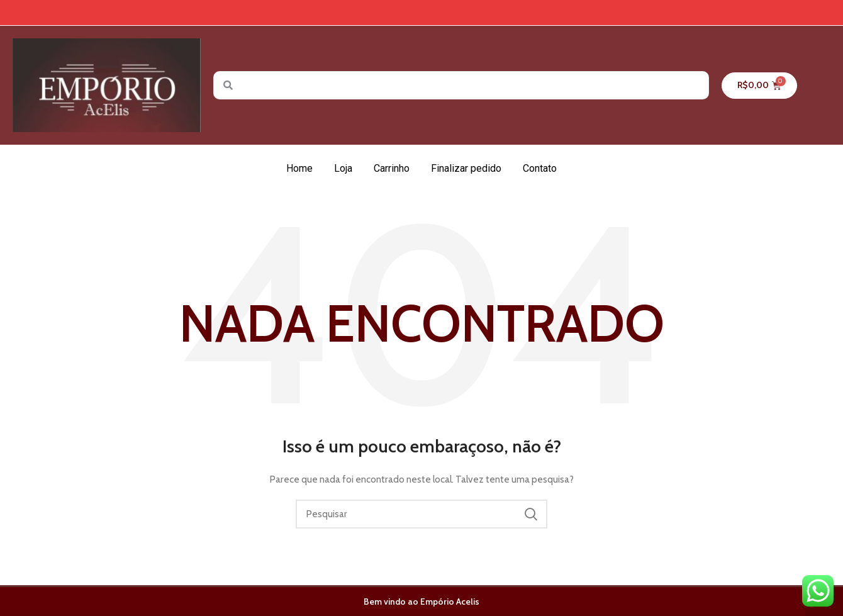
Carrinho (392, 168)
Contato (540, 168)
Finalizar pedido (466, 168)
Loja (343, 168)
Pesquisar (530, 514)
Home (299, 168)
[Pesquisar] (421, 514)
